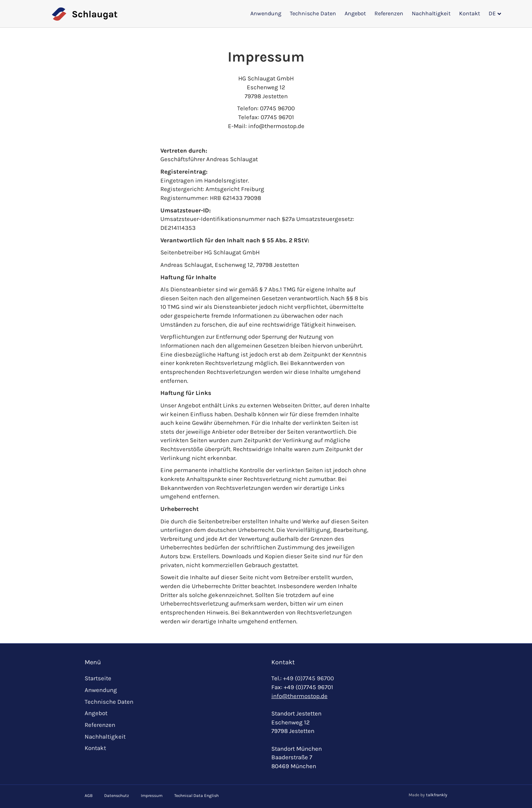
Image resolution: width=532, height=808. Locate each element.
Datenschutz (117, 796)
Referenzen (389, 13)
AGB (89, 796)
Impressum (152, 796)
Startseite (98, 678)
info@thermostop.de (299, 696)
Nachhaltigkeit (431, 13)
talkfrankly (437, 795)
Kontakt (470, 13)
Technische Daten (313, 13)
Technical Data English (196, 796)
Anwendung (266, 13)
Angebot (355, 13)
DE (492, 13)
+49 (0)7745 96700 (308, 678)
